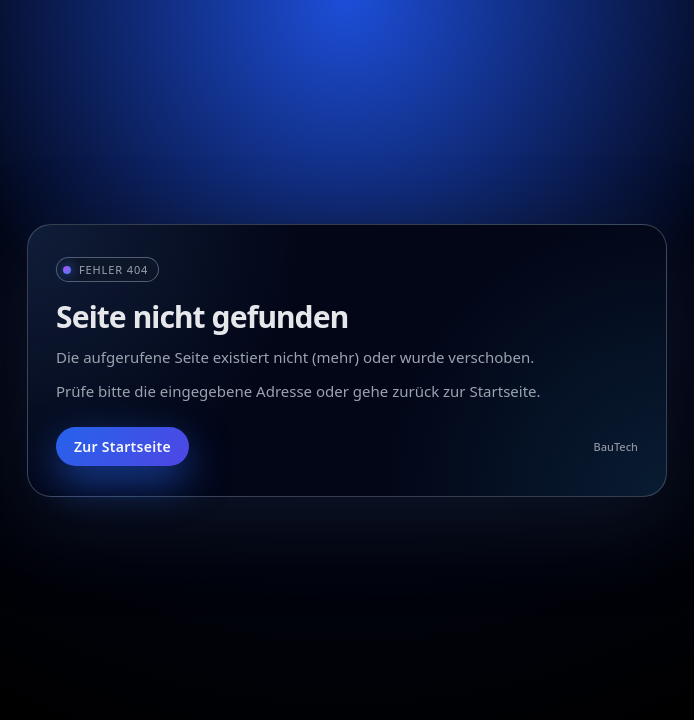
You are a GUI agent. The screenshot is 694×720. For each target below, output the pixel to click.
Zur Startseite (122, 446)
